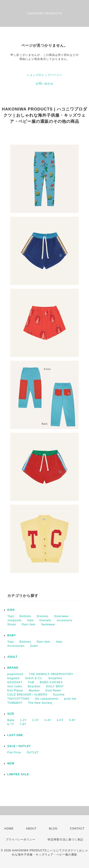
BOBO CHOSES (51, 682)
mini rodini (15, 686)
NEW (11, 763)
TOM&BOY (15, 703)
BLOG (53, 829)
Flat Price (14, 752)
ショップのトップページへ (44, 75)
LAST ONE (15, 735)
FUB (31, 682)
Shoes (12, 624)
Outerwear (61, 616)
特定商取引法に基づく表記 (65, 840)
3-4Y (48, 720)
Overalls (45, 620)
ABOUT (31, 829)
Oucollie (59, 695)
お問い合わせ (44, 84)
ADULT (12, 657)
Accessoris (65, 620)
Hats (30, 620)
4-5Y (60, 720)
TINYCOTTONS (18, 699)
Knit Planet (15, 691)
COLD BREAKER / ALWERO (27, 695)
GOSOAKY (15, 682)
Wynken (34, 691)
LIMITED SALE (18, 774)
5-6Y (72, 720)
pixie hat (70, 699)
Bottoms (25, 616)
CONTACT (77, 829)
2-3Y (35, 720)
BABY (12, 635)
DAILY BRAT (55, 686)
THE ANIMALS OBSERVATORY (51, 674)
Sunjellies (55, 678)
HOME (9, 829)
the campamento (47, 699)
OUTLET (33, 752)
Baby (11, 720)
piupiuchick (15, 674)
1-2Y (23, 720)
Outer (34, 646)
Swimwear (48, 624)
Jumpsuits (14, 620)
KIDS (11, 610)
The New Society (40, 703)
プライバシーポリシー (21, 840)
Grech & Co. (34, 678)
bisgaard (13, 678)
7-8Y (23, 724)
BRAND (13, 668)
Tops (11, 616)
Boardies (34, 686)
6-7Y (11, 724)
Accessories (16, 646)
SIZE (11, 714)
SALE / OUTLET (19, 746)
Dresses (43, 616)
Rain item (29, 624)
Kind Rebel (53, 691)
